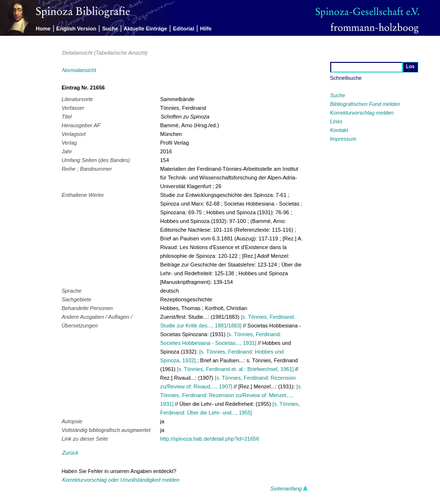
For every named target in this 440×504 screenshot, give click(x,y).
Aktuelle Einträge (146, 29)
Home (43, 29)
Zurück (70, 453)
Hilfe (206, 29)
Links (337, 121)
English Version (77, 29)
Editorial (184, 29)
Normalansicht (79, 70)
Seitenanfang (289, 489)
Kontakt (339, 130)
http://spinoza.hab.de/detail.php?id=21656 (210, 439)
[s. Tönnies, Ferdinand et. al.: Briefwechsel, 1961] (235, 369)
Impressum (343, 139)
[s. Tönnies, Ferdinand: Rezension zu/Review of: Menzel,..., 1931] (231, 395)
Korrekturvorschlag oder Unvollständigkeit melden (121, 480)
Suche (110, 29)
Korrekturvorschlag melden (362, 113)
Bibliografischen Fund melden (365, 104)
